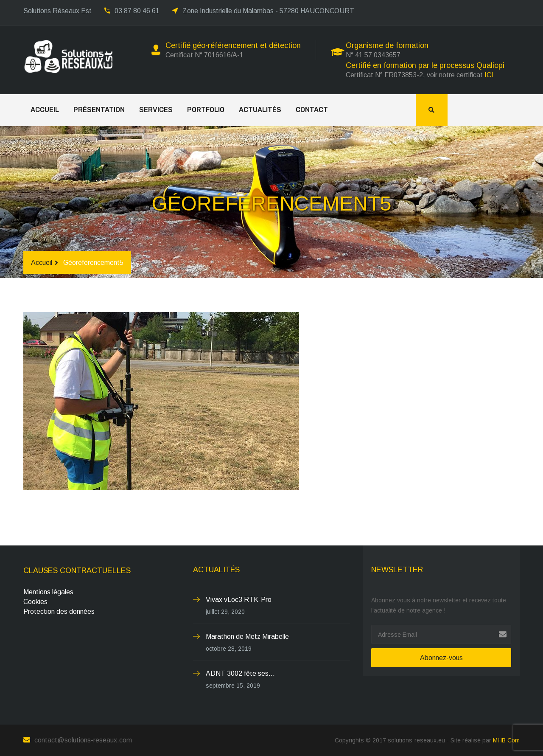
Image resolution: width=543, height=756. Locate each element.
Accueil (45, 110)
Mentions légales (48, 592)
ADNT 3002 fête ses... (240, 673)
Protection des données (59, 611)
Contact (312, 110)
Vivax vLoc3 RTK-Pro (239, 600)
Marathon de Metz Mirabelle (247, 637)
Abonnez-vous (441, 658)
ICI (489, 75)
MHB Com (506, 740)
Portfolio (206, 110)
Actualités (260, 110)
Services (156, 110)
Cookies (35, 602)
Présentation (99, 110)
